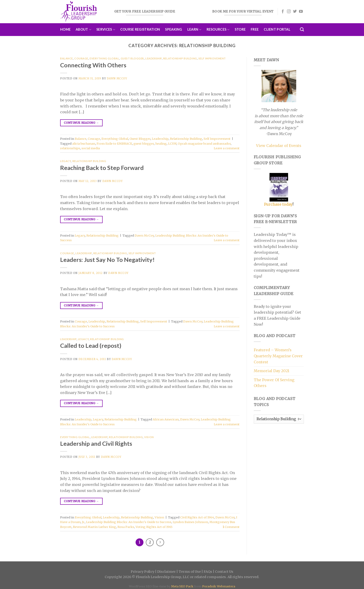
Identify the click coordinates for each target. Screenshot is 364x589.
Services (106, 30)
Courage (81, 58)
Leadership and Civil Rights (96, 443)
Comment (231, 527)
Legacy (65, 161)
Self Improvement (212, 58)
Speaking (174, 29)
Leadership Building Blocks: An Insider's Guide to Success (129, 522)
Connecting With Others (93, 65)
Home (65, 29)
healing (161, 143)
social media (91, 148)
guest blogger (144, 143)
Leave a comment (227, 148)
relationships (70, 148)
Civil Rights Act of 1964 (197, 517)
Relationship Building (180, 58)
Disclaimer (166, 572)
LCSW (172, 143)
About (83, 30)
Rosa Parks (126, 527)
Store (240, 29)
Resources (218, 30)
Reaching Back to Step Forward (102, 168)
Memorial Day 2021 (271, 371)
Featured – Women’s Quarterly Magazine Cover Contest (278, 356)
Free (255, 29)
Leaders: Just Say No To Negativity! (107, 260)
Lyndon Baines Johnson (190, 522)
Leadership (154, 58)
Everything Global (104, 58)
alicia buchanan (84, 143)
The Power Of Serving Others (274, 383)
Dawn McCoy (117, 78)
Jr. (83, 522)
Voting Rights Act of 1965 (154, 527)
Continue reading (81, 123)
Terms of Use (190, 572)
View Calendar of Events (279, 146)
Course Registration (140, 29)
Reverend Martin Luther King (94, 527)
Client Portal (277, 29)
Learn (194, 30)
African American (166, 419)
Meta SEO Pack (182, 586)
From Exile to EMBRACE (114, 143)
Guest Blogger (132, 58)
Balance (67, 58)
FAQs (208, 572)
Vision (149, 437)
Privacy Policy (143, 572)
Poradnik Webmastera (219, 586)
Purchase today (278, 204)
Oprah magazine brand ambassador (204, 143)
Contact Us (224, 572)
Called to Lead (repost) (91, 345)
